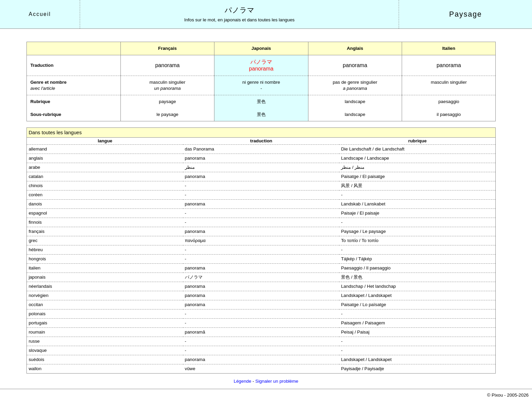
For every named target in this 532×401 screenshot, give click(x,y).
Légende (243, 381)
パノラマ (240, 10)
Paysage (466, 14)
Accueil (40, 14)
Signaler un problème (277, 381)
